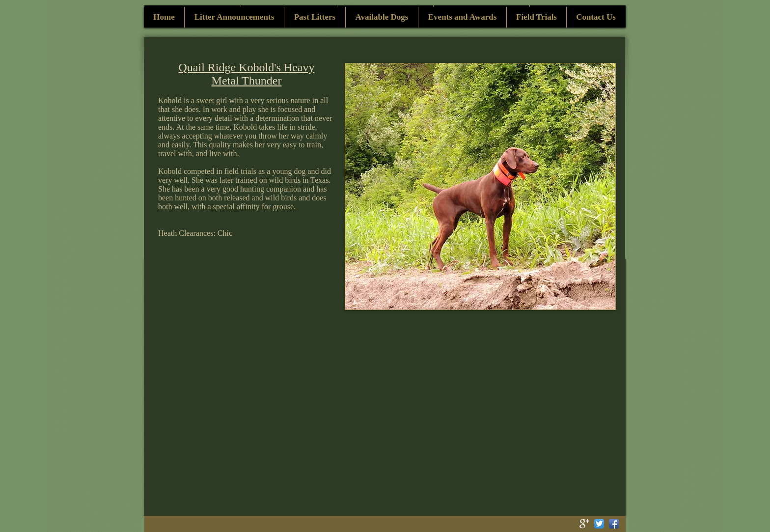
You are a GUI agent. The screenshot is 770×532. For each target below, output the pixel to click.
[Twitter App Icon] (599, 524)
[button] (480, 186)
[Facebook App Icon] (614, 524)
